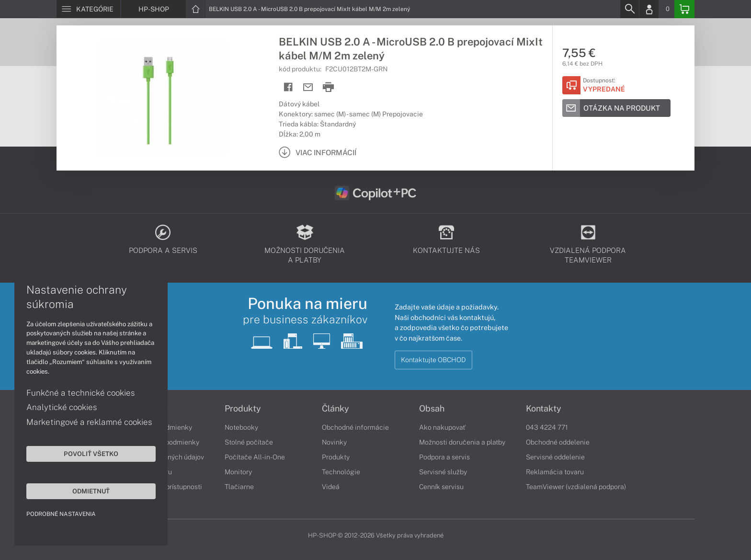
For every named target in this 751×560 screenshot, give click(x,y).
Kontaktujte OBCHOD (433, 360)
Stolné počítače (249, 442)
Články (336, 409)
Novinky (334, 442)
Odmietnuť (91, 491)
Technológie (341, 472)
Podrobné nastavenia (61, 514)
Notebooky (241, 427)
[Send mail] (308, 87)
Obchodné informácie (355, 427)
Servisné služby (443, 472)
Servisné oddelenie (555, 457)
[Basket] (684, 9)
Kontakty (544, 409)
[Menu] (88, 9)
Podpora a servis (444, 457)
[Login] (649, 9)
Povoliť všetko (91, 454)
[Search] (629, 9)
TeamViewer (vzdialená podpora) (576, 487)
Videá (331, 487)
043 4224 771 (547, 427)
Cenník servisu (441, 487)
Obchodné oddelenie (558, 442)
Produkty (243, 409)
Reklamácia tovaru (555, 472)
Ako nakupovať (442, 427)
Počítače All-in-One (255, 457)
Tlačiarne (239, 487)
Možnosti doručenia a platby (462, 442)
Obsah (432, 409)
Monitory (238, 472)
